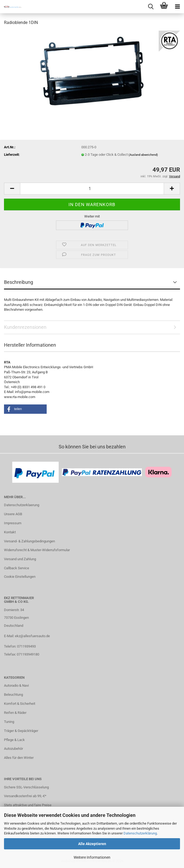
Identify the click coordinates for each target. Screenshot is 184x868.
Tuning (9, 722)
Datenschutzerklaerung (22, 505)
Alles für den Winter (19, 758)
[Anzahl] (92, 189)
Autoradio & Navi (16, 685)
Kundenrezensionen (25, 327)
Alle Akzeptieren (92, 844)
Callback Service (17, 568)
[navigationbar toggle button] (177, 7)
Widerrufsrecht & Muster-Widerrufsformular (37, 550)
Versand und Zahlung (20, 559)
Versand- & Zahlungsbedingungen (29, 541)
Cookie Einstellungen (20, 577)
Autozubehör (13, 749)
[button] (12, 189)
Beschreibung (19, 282)
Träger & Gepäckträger (21, 731)
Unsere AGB (13, 514)
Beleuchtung (13, 695)
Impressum (13, 523)
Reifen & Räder (15, 713)
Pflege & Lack (14, 740)
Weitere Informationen (92, 857)
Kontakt (10, 532)
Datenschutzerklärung (140, 833)
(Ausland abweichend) (143, 155)
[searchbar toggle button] (151, 7)
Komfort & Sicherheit (20, 704)
